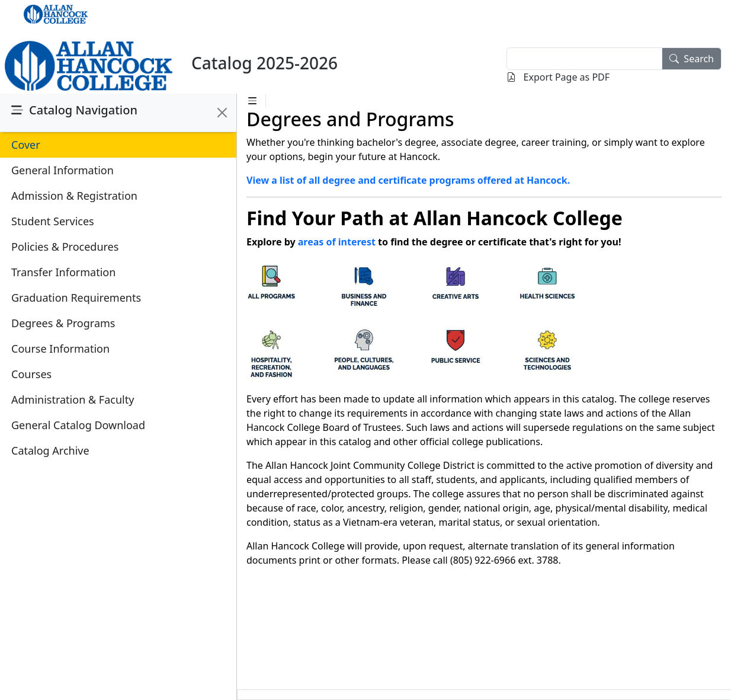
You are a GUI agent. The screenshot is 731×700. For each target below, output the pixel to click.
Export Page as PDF (558, 77)
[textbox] (584, 59)
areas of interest (337, 242)
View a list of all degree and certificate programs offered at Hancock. (408, 180)
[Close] (222, 113)
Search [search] (692, 59)
